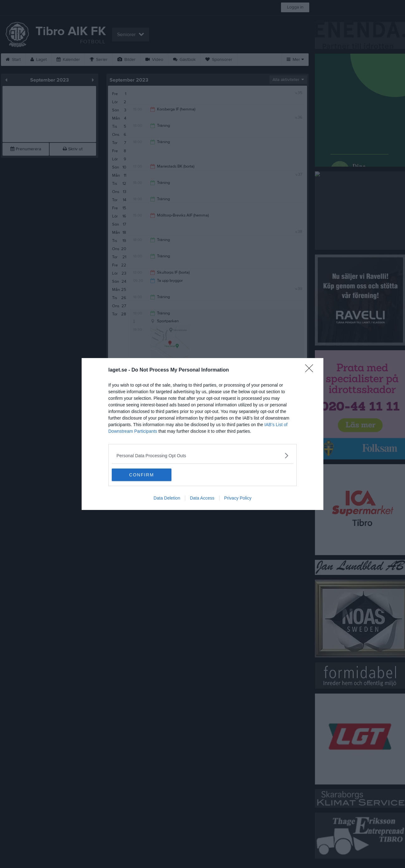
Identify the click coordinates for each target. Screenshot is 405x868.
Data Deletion (167, 498)
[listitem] (202, 455)
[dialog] (202, 434)
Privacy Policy (238, 498)
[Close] (311, 370)
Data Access (202, 498)
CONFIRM (141, 475)
